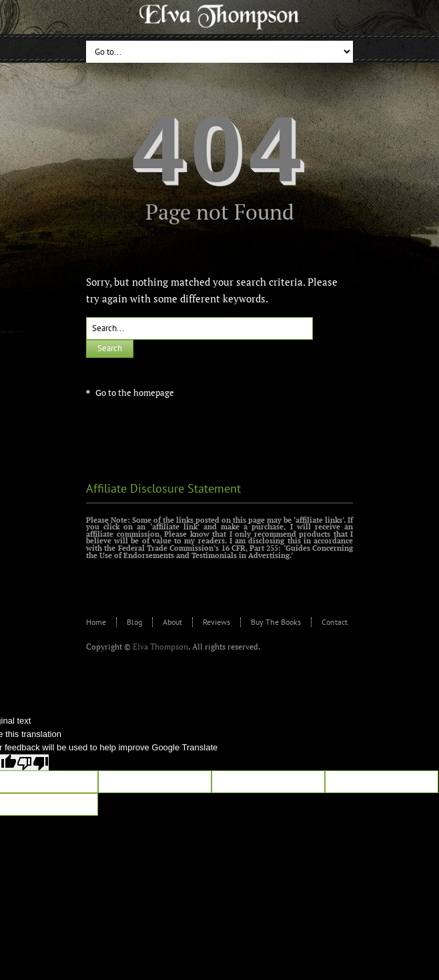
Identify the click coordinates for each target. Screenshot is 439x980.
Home (96, 622)
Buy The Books (276, 622)
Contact (335, 622)
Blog (134, 622)
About (172, 622)
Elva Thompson (160, 647)
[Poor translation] (33, 762)
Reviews (216, 622)
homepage (154, 393)
